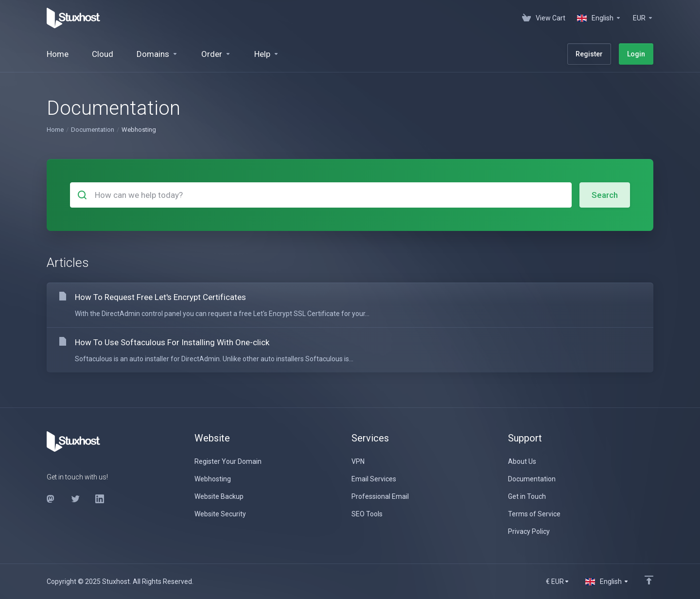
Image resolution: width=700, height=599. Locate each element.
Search (605, 195)
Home (55, 130)
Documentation (93, 130)
